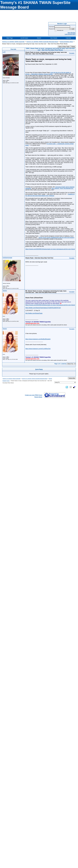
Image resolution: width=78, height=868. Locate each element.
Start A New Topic (64, 47)
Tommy (5, 291)
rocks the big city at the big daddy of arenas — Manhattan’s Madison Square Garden (48, 73)
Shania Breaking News (66, 42)
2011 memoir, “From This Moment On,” (63, 188)
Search (39, 38)
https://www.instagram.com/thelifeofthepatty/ (38, 339)
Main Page (10, 38)
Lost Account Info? (70, 34)
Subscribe (72, 378)
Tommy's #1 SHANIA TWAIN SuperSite (13, 42)
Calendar (68, 38)
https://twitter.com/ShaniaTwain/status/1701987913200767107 (43, 308)
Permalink (72, 53)
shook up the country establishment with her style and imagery (56, 238)
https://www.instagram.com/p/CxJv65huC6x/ (38, 349)
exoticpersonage (7, 258)
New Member (72, 33)
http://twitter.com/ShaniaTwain (34, 313)
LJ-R (4, 52)
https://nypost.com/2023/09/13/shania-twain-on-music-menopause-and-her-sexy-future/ (50, 249)
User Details (54, 38)
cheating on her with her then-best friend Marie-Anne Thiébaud (50, 195)
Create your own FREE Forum (34, 395)
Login (73, 29)
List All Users (24, 38)
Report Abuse (38, 397)
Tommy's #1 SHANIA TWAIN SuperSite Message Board (42, 42)
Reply (73, 47)
